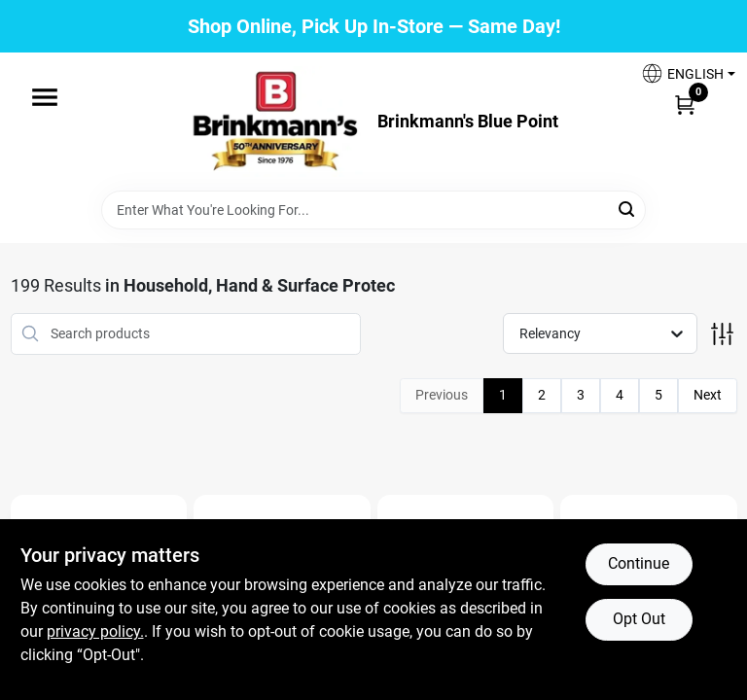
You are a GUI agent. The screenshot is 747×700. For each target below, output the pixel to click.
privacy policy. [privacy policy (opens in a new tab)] (95, 631)
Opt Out (639, 619)
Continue (639, 563)
